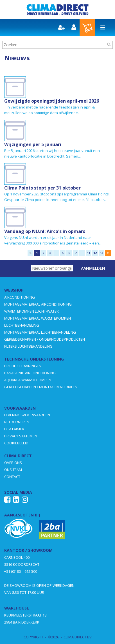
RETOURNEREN (17, 422)
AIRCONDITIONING (20, 297)
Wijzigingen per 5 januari (33, 144)
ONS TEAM (13, 470)
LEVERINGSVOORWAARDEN (27, 415)
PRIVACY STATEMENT (22, 436)
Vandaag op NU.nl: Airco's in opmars (45, 231)
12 (95, 253)
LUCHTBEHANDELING (22, 325)
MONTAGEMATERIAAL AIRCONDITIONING (38, 304)
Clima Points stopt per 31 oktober (42, 188)
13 (102, 253)
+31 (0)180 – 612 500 (21, 571)
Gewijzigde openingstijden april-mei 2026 (52, 101)
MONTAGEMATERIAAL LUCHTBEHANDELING (40, 332)
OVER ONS (13, 463)
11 (89, 253)
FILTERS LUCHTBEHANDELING (28, 346)
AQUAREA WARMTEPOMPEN (28, 380)
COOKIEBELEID (16, 443)
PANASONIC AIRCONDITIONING (30, 373)
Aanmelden (93, 268)
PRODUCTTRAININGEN (23, 366)
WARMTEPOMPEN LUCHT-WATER (31, 311)
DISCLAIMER (14, 429)
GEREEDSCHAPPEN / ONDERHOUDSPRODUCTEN (45, 339)
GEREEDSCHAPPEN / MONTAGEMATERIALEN (41, 387)
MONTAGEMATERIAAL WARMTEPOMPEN (38, 318)
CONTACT (12, 477)
